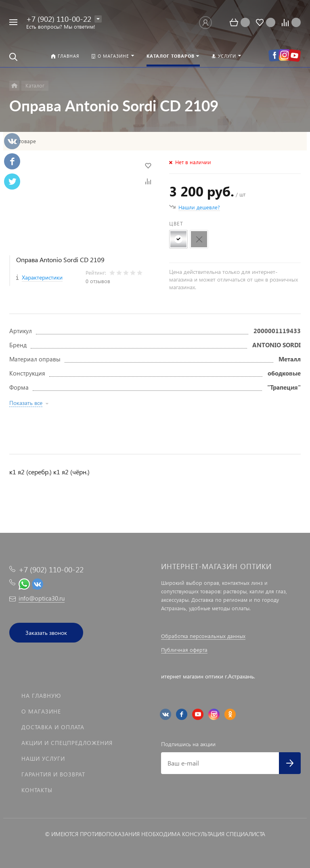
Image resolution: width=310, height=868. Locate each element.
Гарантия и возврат (53, 774)
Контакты (37, 790)
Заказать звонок (46, 633)
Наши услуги (43, 758)
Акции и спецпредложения (67, 743)
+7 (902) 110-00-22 (59, 19)
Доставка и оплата (53, 727)
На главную (41, 696)
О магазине (41, 711)
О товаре (25, 141)
